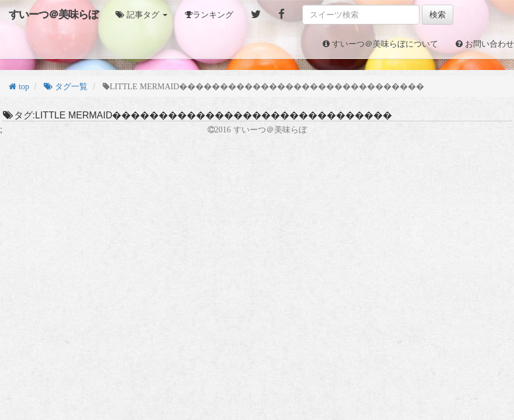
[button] (141, 15)
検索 (438, 15)
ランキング (213, 15)
